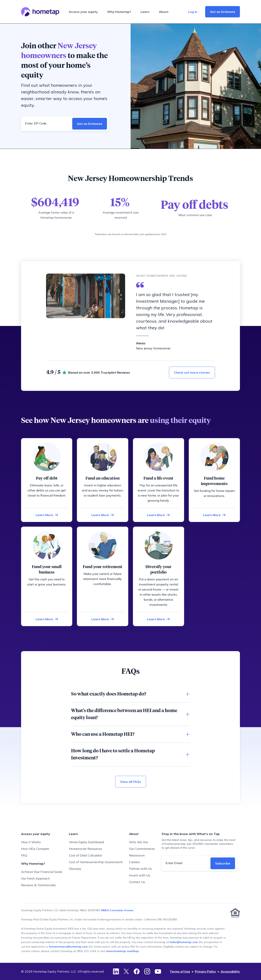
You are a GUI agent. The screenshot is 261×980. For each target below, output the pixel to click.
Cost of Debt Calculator (86, 855)
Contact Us (137, 882)
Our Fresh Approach (35, 878)
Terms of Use (180, 971)
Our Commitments (142, 849)
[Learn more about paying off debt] (47, 515)
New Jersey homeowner (153, 348)
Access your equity (83, 12)
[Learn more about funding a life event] (158, 515)
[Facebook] (137, 971)
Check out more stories (192, 372)
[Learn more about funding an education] (103, 515)
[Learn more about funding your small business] (47, 619)
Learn (145, 12)
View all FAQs (131, 782)
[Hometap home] (40, 12)
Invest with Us (140, 875)
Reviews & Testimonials (38, 885)
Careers (135, 862)
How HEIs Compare (35, 849)
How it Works (31, 842)
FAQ (24, 855)
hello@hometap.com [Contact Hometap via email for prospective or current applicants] (184, 942)
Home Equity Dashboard (86, 842)
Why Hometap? (119, 12)
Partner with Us (140, 869)
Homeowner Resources (86, 849)
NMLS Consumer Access (117, 910)
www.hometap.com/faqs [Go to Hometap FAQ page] (122, 951)
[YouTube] (158, 971)
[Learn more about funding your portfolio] (158, 619)
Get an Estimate (223, 12)
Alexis (141, 343)
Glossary (75, 869)
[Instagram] (147, 971)
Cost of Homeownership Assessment (96, 862)
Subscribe (223, 863)
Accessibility (230, 971)
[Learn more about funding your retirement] (103, 619)
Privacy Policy (205, 971)
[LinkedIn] (116, 971)
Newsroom (137, 855)
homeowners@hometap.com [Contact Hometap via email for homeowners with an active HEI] (68, 947)
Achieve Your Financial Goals (42, 872)
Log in (193, 12)
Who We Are (139, 842)
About (164, 12)
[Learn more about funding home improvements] (214, 515)
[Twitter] (126, 971)
